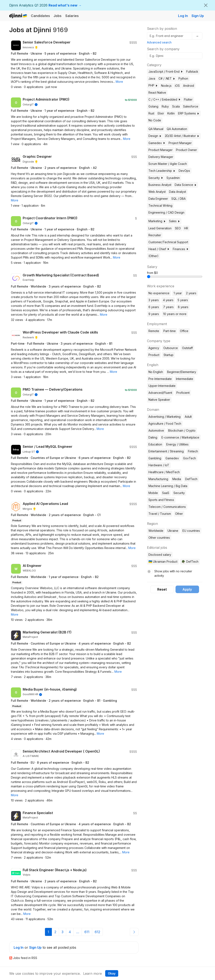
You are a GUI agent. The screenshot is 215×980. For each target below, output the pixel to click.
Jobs (58, 16)
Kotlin (171, 113)
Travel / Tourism (160, 514)
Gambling (155, 458)
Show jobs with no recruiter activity (173, 573)
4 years (168, 300)
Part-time (170, 331)
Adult (188, 417)
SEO (178, 228)
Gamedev (157, 143)
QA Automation (177, 129)
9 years (154, 314)
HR (186, 228)
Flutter (188, 99)
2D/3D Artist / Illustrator (182, 136)
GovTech (189, 458)
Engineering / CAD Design (166, 212)
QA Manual (156, 129)
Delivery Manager (161, 157)
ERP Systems (189, 113)
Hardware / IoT (159, 465)
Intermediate (185, 379)
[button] (119, 82)
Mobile (153, 493)
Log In (183, 16)
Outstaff (187, 348)
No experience (159, 293)
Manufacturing (158, 479)
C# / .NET (167, 78)
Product (154, 355)
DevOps (184, 171)
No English (156, 372)
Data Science (186, 185)
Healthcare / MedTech (164, 472)
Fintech (193, 451)
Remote (154, 331)
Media (177, 479)
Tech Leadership (162, 171)
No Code (155, 120)
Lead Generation (160, 228)
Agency (154, 348)
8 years (183, 307)
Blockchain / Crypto (182, 430)
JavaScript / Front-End (166, 72)
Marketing (157, 221)
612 (97, 932)
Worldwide (156, 531)
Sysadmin (173, 178)
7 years (168, 307)
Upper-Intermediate (162, 386)
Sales (174, 221)
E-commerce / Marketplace (180, 437)
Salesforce (191, 106)
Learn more (92, 973)
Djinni (18, 16)
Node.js (166, 86)
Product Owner (186, 150)
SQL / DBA (178, 199)
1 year (178, 293)
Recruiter (155, 235)
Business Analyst (160, 185)
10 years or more (175, 314)
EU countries (191, 531)
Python (183, 78)
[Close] (206, 5)
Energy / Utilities (177, 444)
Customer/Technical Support (168, 242)
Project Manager (180, 143)
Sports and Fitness (161, 500)
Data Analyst (178, 192)
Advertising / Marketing (165, 417)
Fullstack (192, 72)
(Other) (153, 256)
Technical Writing (160, 206)
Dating (153, 437)
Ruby (165, 106)
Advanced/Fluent (160, 393)
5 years (183, 300)
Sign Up (198, 16)
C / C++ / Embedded (165, 99)
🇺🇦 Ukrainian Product (163, 562)
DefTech (191, 479)
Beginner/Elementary (182, 372)
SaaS (166, 493)
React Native (157, 93)
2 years (191, 293)
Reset (162, 589)
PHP (153, 85)
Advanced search (159, 42)
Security (156, 178)
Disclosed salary (160, 555)
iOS (177, 86)
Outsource (171, 348)
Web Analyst (157, 192)
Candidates (40, 16)
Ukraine (173, 531)
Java (152, 78)
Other (179, 514)
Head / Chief (159, 249)
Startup (168, 355)
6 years (154, 307)
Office (184, 331)
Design (155, 136)
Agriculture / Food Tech (165, 424)
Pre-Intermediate (160, 379)
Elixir (161, 113)
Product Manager (161, 150)
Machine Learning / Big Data (168, 486)
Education (155, 444)
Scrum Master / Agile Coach (168, 164)
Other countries (159, 538)
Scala (176, 106)
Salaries (72, 16)
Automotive (156, 430)
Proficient (183, 393)
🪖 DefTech (190, 562)
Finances (181, 249)
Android (189, 86)
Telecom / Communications (167, 507)
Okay (112, 973)
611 (87, 932)
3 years (154, 300)
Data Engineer (158, 199)
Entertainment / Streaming (166, 451)
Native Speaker (159, 400)
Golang (153, 106)
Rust (151, 113)
